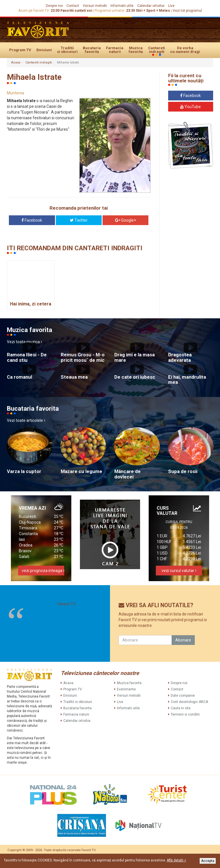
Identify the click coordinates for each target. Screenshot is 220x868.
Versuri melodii (95, 6)
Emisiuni (44, 50)
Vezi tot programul (187, 11)
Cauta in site (181, 708)
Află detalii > (176, 860)
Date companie (183, 696)
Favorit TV (66, 604)
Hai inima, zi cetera (31, 304)
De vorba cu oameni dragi (185, 50)
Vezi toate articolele (26, 420)
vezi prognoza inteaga (43, 571)
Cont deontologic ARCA (189, 702)
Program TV (20, 50)
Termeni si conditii (185, 714)
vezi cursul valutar (179, 571)
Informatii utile (122, 6)
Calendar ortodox (151, 6)
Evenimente (126, 689)
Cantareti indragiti (157, 50)
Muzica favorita (136, 50)
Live (171, 6)
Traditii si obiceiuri (67, 50)
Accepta (208, 861)
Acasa (16, 62)
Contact (73, 6)
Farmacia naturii (115, 50)
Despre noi (54, 6)
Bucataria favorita (92, 50)
